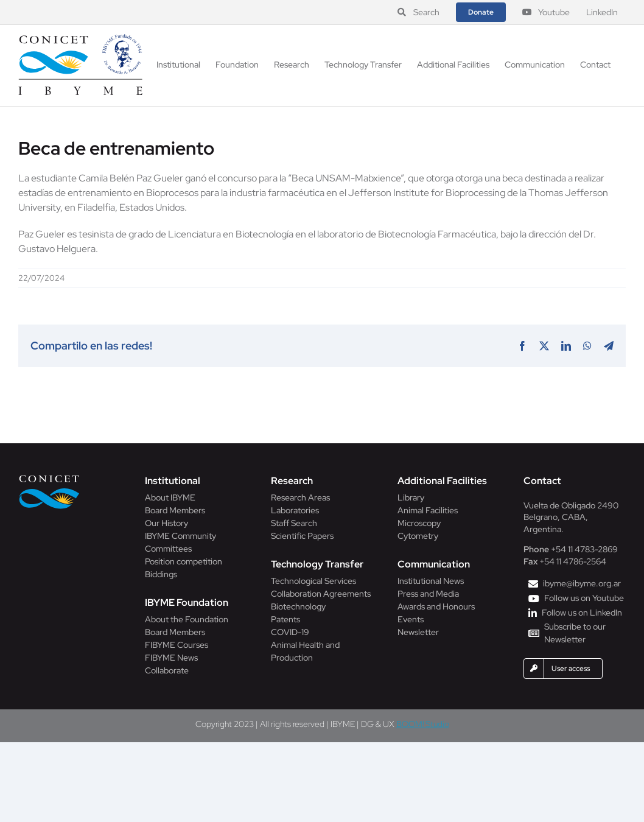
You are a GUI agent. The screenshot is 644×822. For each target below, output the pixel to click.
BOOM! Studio (423, 724)
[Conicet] (49, 478)
